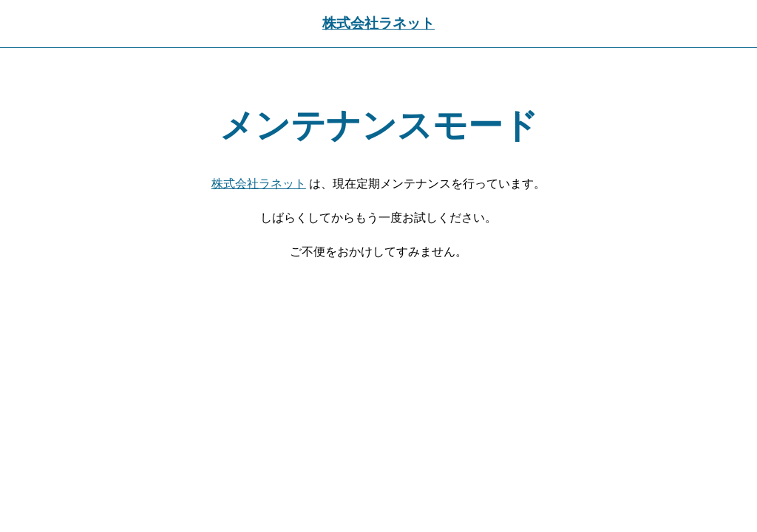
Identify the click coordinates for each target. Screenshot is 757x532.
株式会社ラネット (378, 23)
